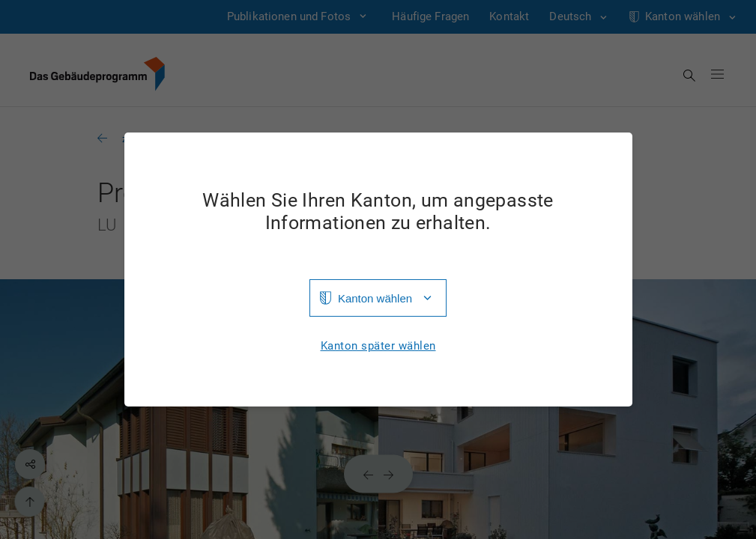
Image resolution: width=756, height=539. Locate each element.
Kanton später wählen (378, 346)
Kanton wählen (375, 298)
